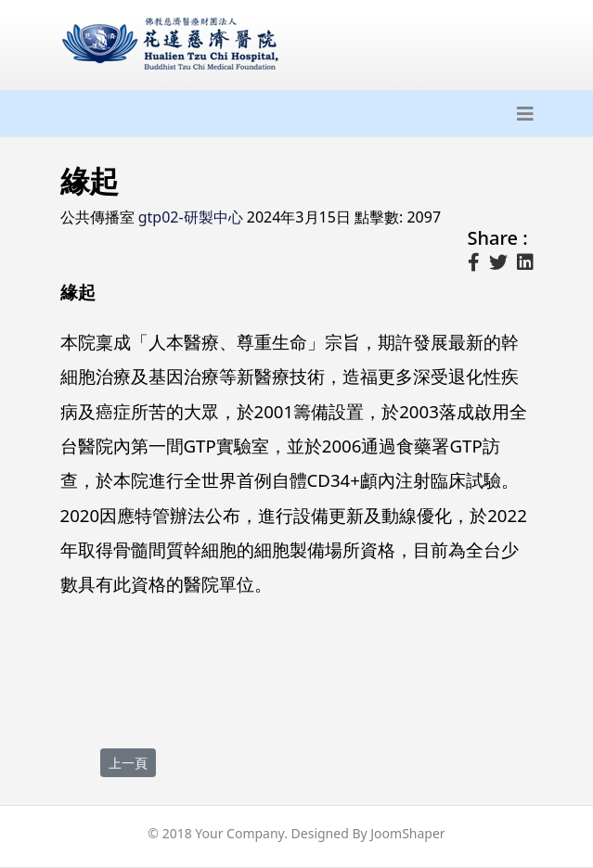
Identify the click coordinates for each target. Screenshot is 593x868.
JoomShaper (407, 833)
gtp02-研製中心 (191, 217)
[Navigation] (525, 114)
